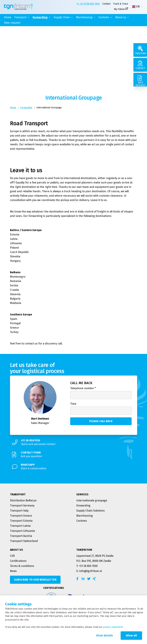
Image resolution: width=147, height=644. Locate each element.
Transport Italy (19, 511)
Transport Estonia (21, 521)
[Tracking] (140, 50)
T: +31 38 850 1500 (87, 566)
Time (73, 404)
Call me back (81, 383)
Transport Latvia (20, 526)
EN (136, 7)
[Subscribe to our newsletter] (35, 580)
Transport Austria (21, 536)
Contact (106, 4)
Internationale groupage (92, 500)
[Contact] (140, 65)
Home (8, 17)
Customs (104, 17)
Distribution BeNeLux (23, 500)
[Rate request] (140, 80)
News (13, 571)
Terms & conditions (22, 566)
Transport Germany (22, 506)
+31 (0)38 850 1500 (90, 4)
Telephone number (83, 388)
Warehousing (84, 17)
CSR (12, 556)
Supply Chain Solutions (91, 511)
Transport (20, 17)
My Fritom (119, 9)
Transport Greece (21, 516)
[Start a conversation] (74, 467)
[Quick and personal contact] (74, 442)
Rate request (12, 23)
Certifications (18, 561)
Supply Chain (62, 17)
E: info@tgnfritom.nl (89, 571)
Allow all (131, 635)
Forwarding (40, 17)
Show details (104, 635)
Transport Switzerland (24, 541)
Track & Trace (121, 4)
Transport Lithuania (22, 531)
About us (121, 17)
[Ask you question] (74, 454)
